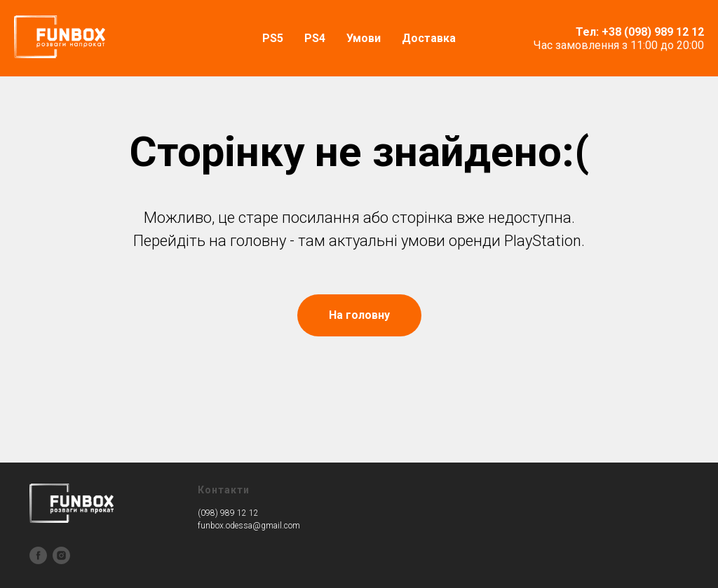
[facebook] (38, 555)
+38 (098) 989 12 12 (653, 32)
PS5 (273, 38)
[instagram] (61, 555)
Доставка (429, 38)
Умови (364, 38)
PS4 (315, 38)
